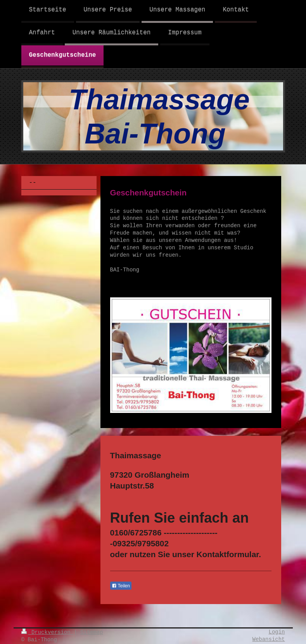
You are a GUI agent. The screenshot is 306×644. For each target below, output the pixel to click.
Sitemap (92, 632)
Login (277, 632)
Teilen (121, 586)
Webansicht (268, 639)
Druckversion (48, 632)
